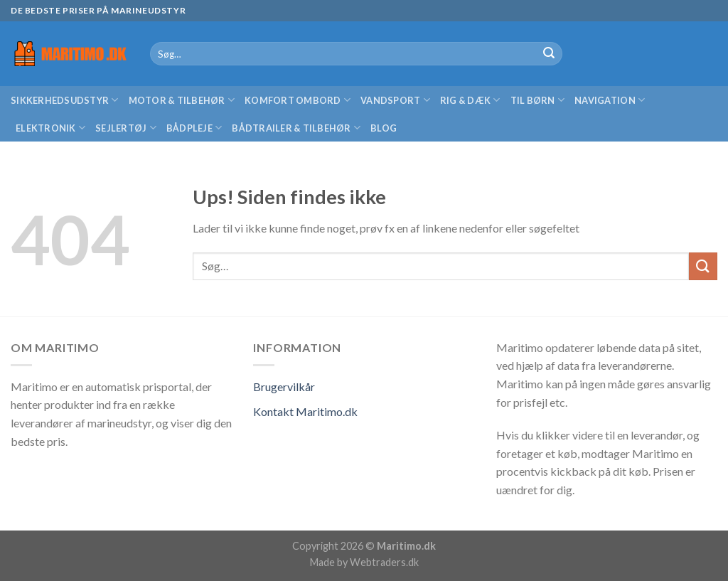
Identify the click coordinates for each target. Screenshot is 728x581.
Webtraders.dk (384, 562)
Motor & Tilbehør (182, 100)
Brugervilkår (284, 387)
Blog (384, 128)
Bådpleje (194, 128)
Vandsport (395, 100)
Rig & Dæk (470, 100)
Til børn (538, 100)
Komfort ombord (298, 100)
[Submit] (549, 54)
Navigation (610, 100)
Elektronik (50, 128)
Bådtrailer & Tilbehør (296, 128)
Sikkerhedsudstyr (65, 100)
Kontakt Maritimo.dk (305, 411)
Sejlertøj (126, 128)
